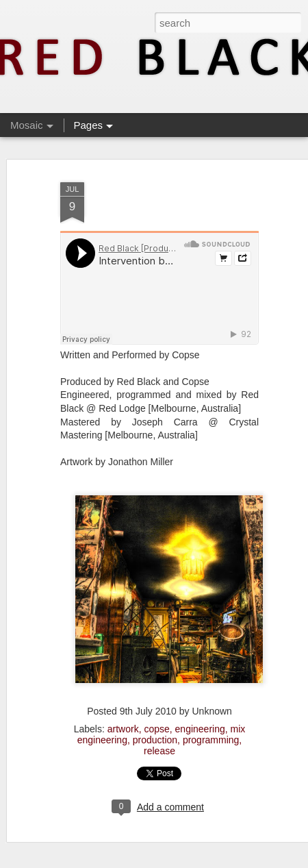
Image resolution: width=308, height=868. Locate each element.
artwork (123, 729)
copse (156, 729)
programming (211, 740)
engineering (200, 729)
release (159, 751)
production (155, 740)
